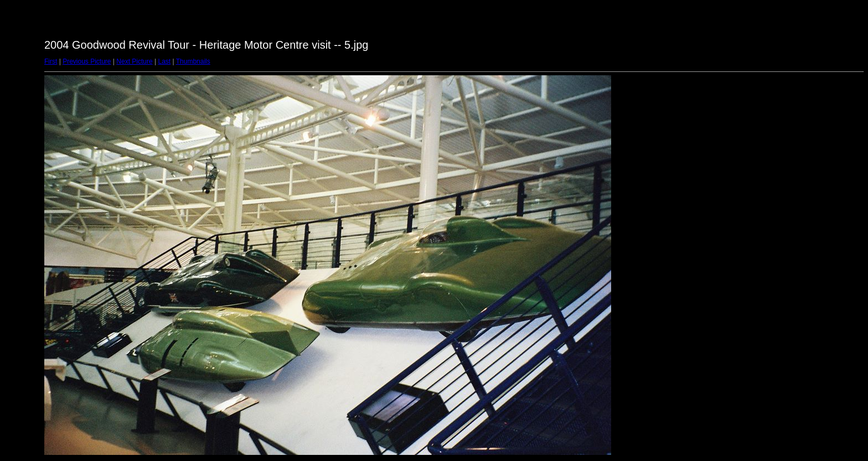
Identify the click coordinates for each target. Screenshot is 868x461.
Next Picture (134, 61)
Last (164, 61)
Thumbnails (193, 61)
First (51, 61)
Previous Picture (87, 61)
